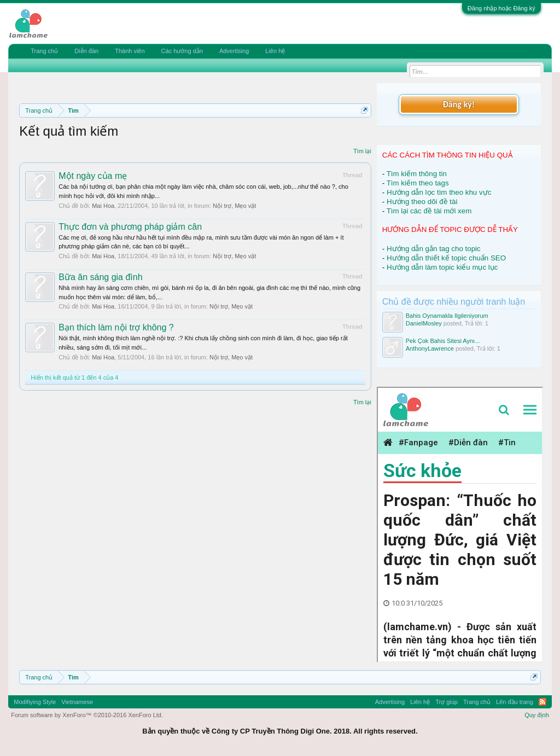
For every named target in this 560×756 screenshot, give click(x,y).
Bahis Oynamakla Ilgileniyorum (447, 316)
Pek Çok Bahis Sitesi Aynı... (443, 341)
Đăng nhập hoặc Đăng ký (501, 8)
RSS (542, 702)
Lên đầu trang (515, 702)
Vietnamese (77, 702)
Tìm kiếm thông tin (417, 174)
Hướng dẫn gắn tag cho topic (434, 249)
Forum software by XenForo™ (87, 715)
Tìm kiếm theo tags (418, 183)
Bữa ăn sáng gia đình (100, 277)
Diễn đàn (86, 51)
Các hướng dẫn (182, 51)
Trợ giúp (447, 702)
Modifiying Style (35, 702)
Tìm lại (362, 151)
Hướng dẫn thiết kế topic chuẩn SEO (446, 258)
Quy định (537, 715)
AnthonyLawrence (430, 348)
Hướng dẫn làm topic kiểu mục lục (442, 267)
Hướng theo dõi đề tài (422, 202)
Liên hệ (275, 51)
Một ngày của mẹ (93, 176)
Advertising (234, 51)
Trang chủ (44, 51)
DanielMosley (424, 323)
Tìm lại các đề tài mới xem (429, 211)
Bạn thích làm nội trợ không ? (116, 327)
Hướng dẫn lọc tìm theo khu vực (439, 192)
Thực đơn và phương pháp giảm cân (130, 227)
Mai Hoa (103, 206)
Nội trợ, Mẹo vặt (234, 206)
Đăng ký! (459, 104)
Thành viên (130, 51)
